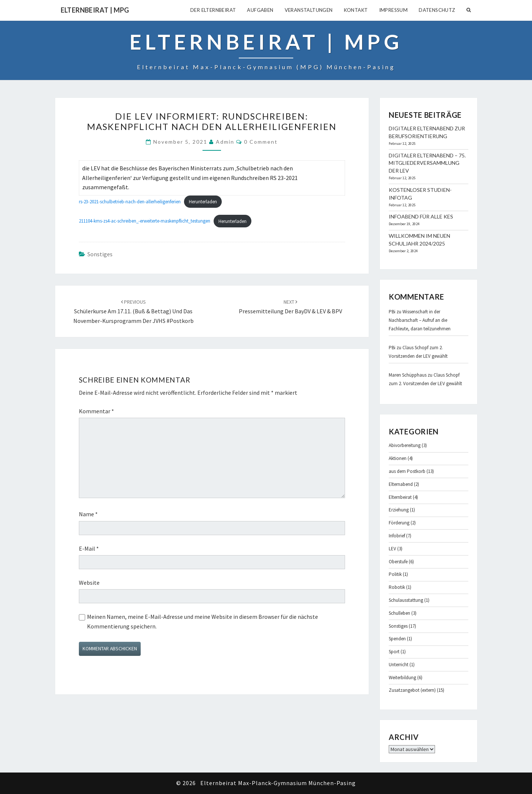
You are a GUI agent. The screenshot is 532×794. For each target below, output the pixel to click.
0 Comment (261, 142)
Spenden (397, 639)
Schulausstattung (406, 600)
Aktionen (398, 458)
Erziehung (399, 510)
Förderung (399, 523)
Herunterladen (203, 201)
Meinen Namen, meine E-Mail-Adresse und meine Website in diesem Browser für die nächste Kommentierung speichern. (203, 621)
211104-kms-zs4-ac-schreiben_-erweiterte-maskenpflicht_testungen (145, 221)
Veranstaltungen (309, 10)
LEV (392, 549)
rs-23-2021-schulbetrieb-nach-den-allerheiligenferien (130, 201)
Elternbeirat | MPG (95, 10)
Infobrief (397, 536)
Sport (394, 652)
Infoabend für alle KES (421, 216)
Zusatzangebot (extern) (412, 690)
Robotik (397, 587)
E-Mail (89, 548)
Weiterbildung (402, 678)
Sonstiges (100, 254)
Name (88, 514)
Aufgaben (260, 10)
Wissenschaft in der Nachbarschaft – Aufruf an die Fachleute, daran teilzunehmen (420, 320)
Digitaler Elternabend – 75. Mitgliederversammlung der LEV (427, 163)
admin (225, 142)
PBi (392, 312)
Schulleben (399, 613)
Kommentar (96, 411)
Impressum (394, 10)
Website (89, 583)
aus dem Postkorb (407, 471)
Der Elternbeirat (213, 10)
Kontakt (356, 10)
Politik (395, 574)
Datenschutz (437, 10)
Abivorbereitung (405, 445)
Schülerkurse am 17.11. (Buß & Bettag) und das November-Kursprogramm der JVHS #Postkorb (133, 311)
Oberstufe (398, 562)
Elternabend (401, 484)
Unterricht (399, 665)
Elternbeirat (400, 497)
